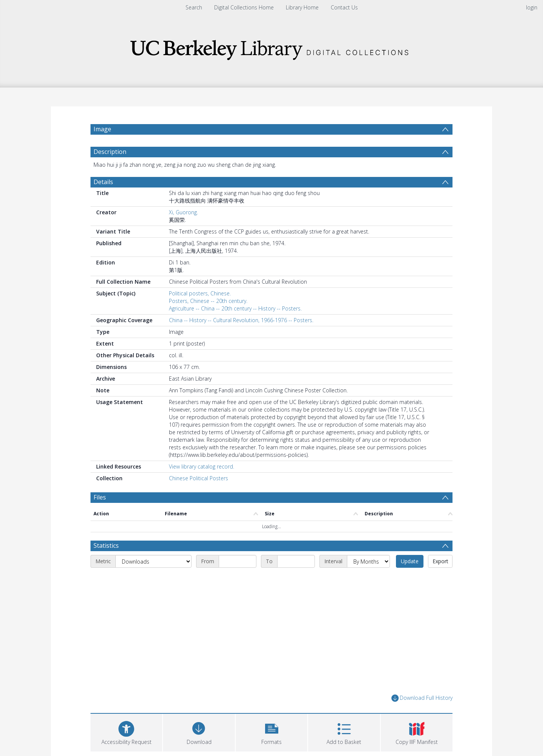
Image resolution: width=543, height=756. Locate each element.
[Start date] (238, 561)
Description (110, 152)
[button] (271, 732)
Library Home (302, 7)
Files (100, 497)
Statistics (106, 545)
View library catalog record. (202, 466)
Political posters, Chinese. (200, 293)
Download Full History (422, 698)
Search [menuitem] (194, 7)
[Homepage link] (271, 48)
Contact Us (344, 7)
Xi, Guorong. (183, 212)
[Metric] (153, 561)
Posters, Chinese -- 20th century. (208, 301)
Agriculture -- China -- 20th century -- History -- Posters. (235, 308)
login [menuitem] (532, 7)
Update (410, 561)
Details (103, 182)
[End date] (296, 561)
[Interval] (368, 561)
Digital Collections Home (244, 7)
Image (102, 129)
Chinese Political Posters (199, 478)
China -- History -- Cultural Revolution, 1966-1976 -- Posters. (241, 320)
